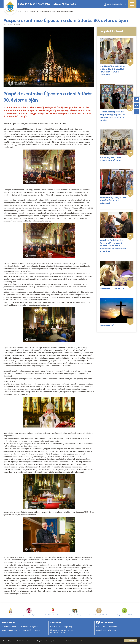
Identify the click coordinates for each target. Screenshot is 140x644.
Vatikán (11, 612)
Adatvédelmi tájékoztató (106, 630)
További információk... (76, 641)
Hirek (27, 11)
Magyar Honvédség (75, 612)
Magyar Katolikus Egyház (29, 612)
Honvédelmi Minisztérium (53, 612)
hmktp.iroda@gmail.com (63, 630)
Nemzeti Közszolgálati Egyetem (99, 612)
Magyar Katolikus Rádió (124, 612)
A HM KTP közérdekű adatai (107, 627)
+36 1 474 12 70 (59, 633)
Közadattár (107, 623)
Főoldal (21, 11)
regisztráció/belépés (114, 4)
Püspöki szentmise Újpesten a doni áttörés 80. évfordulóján (51, 11)
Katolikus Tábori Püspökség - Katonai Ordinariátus (47, 4)
